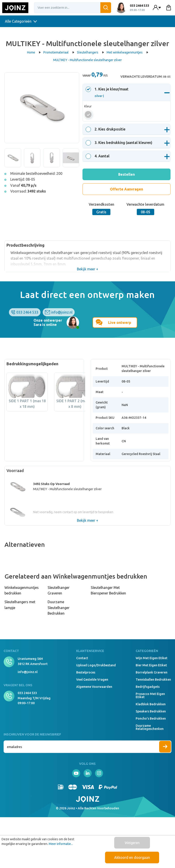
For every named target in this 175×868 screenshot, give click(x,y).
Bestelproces (86, 672)
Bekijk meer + (87, 269)
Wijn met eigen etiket (152, 658)
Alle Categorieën (21, 21)
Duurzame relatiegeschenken (150, 727)
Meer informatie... (61, 844)
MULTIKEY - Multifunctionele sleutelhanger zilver (87, 60)
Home (34, 52)
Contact (82, 658)
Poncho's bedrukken (151, 718)
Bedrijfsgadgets (148, 687)
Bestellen (127, 174)
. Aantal (98, 156)
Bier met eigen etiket (151, 665)
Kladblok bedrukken (151, 704)
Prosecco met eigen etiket (150, 695)
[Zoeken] (106, 8)
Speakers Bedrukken (151, 711)
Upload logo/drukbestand (96, 665)
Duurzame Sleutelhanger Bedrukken (59, 608)
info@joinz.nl (62, 312)
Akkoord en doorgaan (132, 857)
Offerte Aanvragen (127, 189)
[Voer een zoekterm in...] (73, 8)
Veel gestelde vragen (92, 680)
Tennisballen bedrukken (153, 680)
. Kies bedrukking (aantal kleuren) (120, 143)
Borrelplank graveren (152, 672)
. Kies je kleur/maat (108, 92)
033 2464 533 (27, 312)
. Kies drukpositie (106, 129)
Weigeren (132, 843)
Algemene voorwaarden (94, 687)
